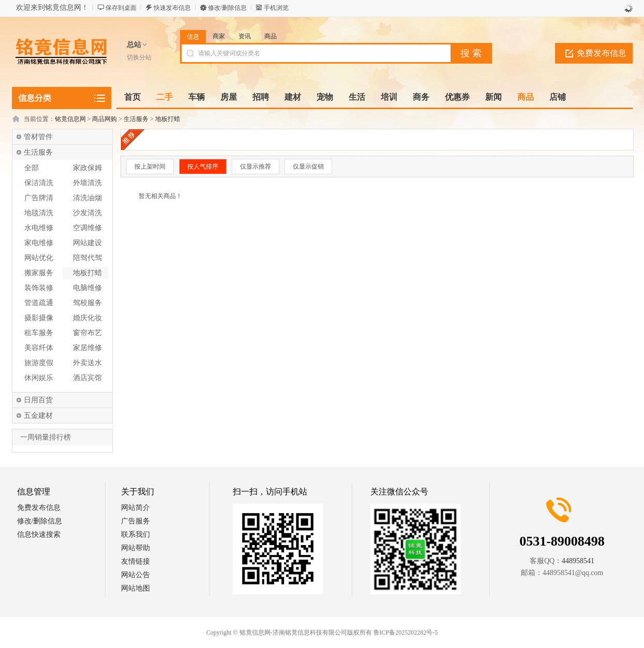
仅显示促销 (308, 167)
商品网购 (104, 119)
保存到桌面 (121, 8)
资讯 (245, 36)
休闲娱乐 (39, 378)
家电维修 (39, 243)
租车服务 (39, 333)
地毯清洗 (39, 213)
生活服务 (136, 119)
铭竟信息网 (70, 119)
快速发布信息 (172, 8)
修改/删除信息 (227, 8)
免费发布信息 (602, 53)
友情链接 (136, 561)
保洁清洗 (39, 183)
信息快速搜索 (39, 534)
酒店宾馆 (87, 378)
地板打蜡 (168, 119)
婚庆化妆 (87, 318)
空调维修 (87, 228)
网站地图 (136, 588)
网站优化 (39, 258)
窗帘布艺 (87, 333)
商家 (219, 36)
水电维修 (39, 228)
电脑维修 (87, 288)
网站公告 (136, 575)
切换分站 (139, 57)
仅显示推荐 (256, 167)
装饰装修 (39, 288)
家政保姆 (87, 168)
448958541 (578, 561)
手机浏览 (276, 8)
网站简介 (136, 508)
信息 (193, 37)
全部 (32, 168)
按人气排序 (203, 167)
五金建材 (38, 416)
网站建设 (87, 243)
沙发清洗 (87, 213)
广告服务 (136, 521)
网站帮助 (136, 548)
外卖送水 (87, 363)
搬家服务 (39, 273)
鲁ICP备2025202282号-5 (406, 632)
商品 (271, 36)
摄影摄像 (39, 318)
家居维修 (87, 348)
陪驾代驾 (87, 258)
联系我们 (136, 534)
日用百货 (38, 400)
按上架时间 (150, 167)
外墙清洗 (87, 183)
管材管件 (38, 137)
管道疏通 (39, 303)
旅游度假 (39, 363)
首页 (132, 97)
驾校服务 (87, 303)
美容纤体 (39, 348)
